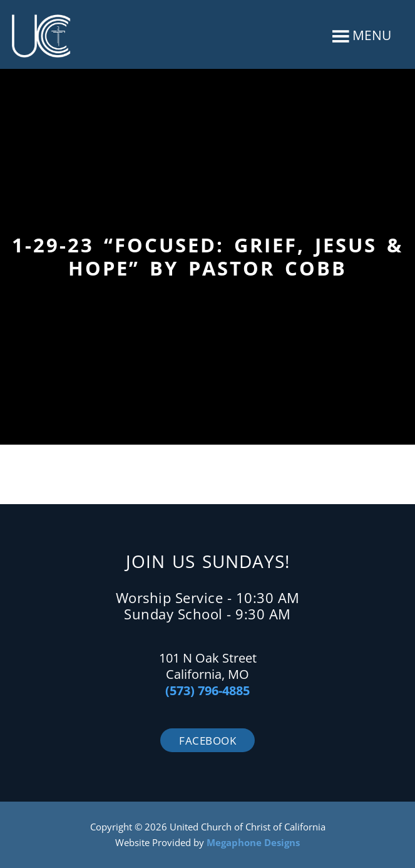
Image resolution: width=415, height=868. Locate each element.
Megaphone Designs (253, 842)
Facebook (207, 741)
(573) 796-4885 (207, 690)
